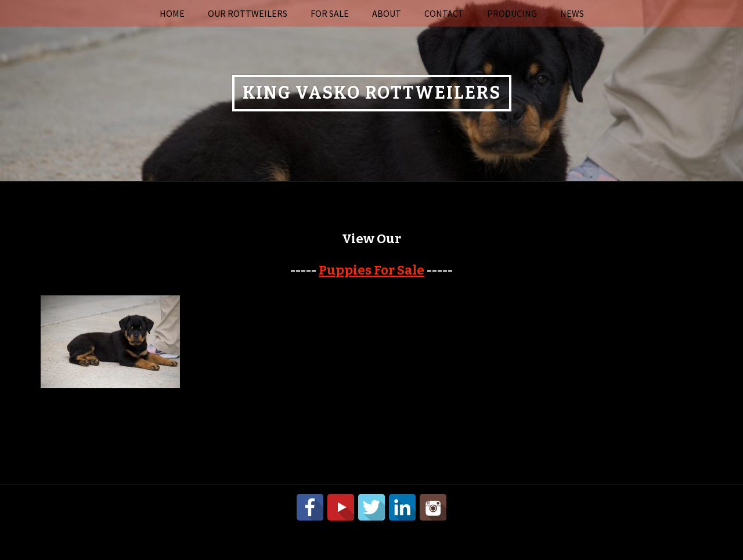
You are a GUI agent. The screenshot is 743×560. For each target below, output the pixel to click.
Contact (444, 13)
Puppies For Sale (371, 270)
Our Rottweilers (248, 13)
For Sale (330, 13)
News (572, 13)
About (387, 13)
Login (521, 531)
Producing (512, 13)
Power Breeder (429, 531)
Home (172, 13)
